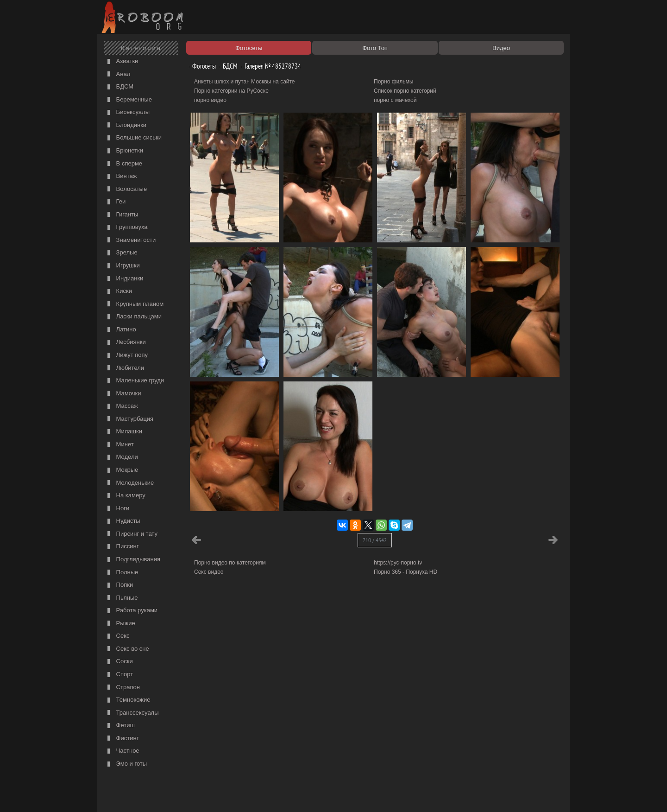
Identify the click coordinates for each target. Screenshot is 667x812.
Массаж (122, 406)
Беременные (129, 100)
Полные (122, 573)
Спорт (119, 675)
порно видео (210, 100)
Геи (115, 202)
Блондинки (126, 125)
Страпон (123, 688)
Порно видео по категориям (230, 563)
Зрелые (121, 253)
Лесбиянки (126, 342)
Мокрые (122, 470)
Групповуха (126, 227)
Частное (122, 751)
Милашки (124, 432)
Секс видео (209, 572)
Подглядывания (133, 560)
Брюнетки (124, 151)
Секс (117, 636)
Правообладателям (185, 794)
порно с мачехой (395, 100)
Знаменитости (130, 240)
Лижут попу (126, 355)
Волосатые (126, 189)
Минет (120, 445)
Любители (125, 368)
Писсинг (122, 547)
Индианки (124, 279)
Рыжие (120, 624)
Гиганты (122, 215)
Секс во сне (127, 649)
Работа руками (131, 611)
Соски (119, 662)
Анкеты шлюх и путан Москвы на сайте (245, 82)
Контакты (260, 794)
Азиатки (122, 61)
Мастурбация (129, 419)
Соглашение (228, 794)
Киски (119, 291)
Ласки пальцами (133, 317)
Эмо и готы (126, 764)
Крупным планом (134, 304)
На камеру (125, 496)
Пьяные (122, 598)
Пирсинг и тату (131, 534)
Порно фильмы (393, 82)
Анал (118, 74)
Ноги (117, 509)
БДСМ (119, 87)
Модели (122, 457)
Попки (119, 585)
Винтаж (121, 176)
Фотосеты (201, 66)
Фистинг (122, 739)
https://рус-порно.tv (398, 563)
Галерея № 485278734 (269, 66)
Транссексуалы (132, 713)
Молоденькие (129, 483)
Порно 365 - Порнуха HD (406, 572)
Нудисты (123, 521)
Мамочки (123, 394)
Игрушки (123, 266)
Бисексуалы (127, 112)
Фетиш (120, 726)
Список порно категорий (405, 91)
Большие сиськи (133, 138)
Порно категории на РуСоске (231, 91)
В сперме (124, 164)
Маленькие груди (135, 381)
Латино (121, 330)
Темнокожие (128, 700)
